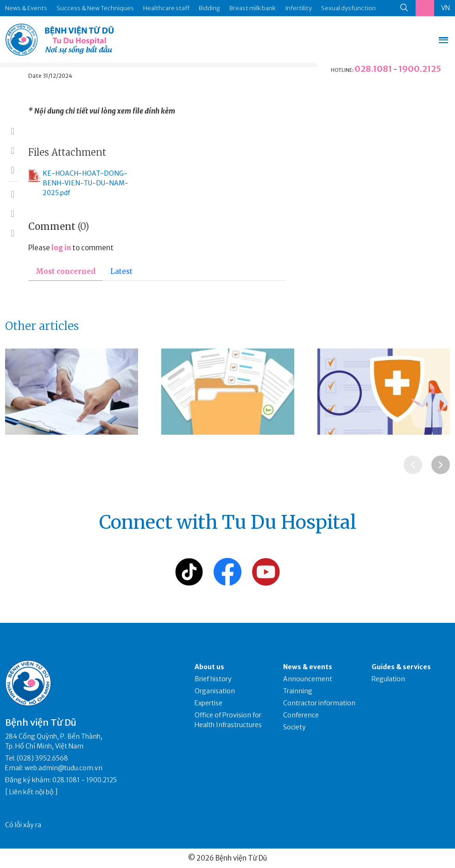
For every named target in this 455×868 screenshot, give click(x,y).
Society (294, 727)
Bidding (209, 8)
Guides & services (401, 667)
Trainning (298, 691)
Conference (301, 715)
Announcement (308, 679)
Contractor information (319, 703)
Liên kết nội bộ (32, 792)
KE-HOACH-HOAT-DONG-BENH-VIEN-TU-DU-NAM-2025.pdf (78, 183)
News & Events (26, 8)
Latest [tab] (121, 271)
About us (209, 667)
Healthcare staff (166, 8)
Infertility (298, 8)
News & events (308, 667)
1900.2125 (420, 69)
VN (446, 8)
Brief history (213, 679)
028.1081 (373, 69)
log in (61, 248)
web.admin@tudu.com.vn (63, 768)
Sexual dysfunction (348, 8)
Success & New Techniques (95, 8)
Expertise (209, 703)
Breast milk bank (253, 8)
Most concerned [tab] (66, 271)
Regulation (388, 679)
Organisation (215, 691)
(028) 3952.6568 (42, 758)
